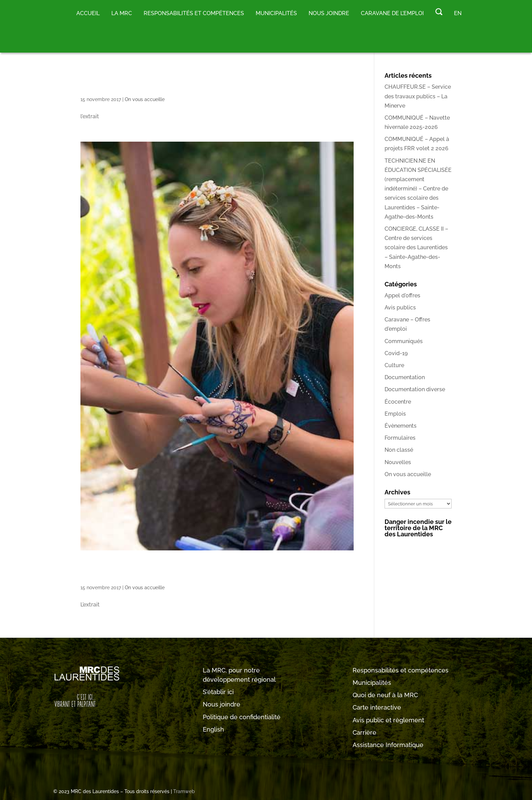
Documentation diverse (415, 389)
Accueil (88, 13)
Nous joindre (329, 13)
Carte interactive (377, 707)
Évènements (401, 426)
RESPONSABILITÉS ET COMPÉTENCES (194, 13)
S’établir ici (218, 692)
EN (458, 13)
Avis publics (400, 308)
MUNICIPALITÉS (276, 13)
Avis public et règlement (388, 720)
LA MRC (122, 13)
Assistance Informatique (388, 745)
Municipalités (372, 683)
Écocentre (398, 402)
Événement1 (134, 570)
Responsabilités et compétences (401, 670)
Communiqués (404, 341)
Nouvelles (398, 462)
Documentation (405, 377)
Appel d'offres (402, 295)
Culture (394, 365)
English (213, 729)
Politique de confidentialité (242, 717)
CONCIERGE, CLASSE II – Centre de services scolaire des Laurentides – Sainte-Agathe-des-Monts (416, 248)
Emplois (395, 414)
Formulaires (400, 438)
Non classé (399, 450)
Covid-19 (396, 353)
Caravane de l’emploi (392, 13)
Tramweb (184, 791)
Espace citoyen (146, 82)
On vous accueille (145, 99)
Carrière (364, 732)
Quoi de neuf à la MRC (385, 695)
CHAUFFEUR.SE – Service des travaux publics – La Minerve (418, 96)
